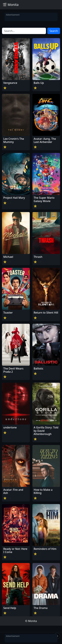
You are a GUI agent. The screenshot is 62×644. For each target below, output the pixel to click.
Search (54, 31)
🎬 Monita (11, 5)
